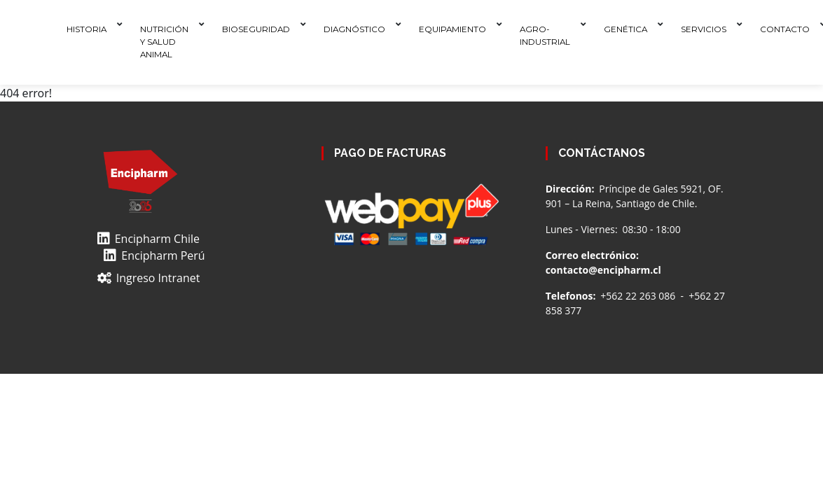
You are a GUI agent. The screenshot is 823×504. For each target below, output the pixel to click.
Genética (625, 29)
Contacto (785, 29)
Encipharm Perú (154, 255)
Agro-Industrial (545, 36)
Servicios (704, 29)
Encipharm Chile (148, 239)
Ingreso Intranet (149, 278)
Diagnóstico (354, 29)
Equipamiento (452, 29)
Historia (87, 29)
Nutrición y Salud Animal (164, 42)
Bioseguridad (256, 29)
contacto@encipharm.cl (603, 270)
